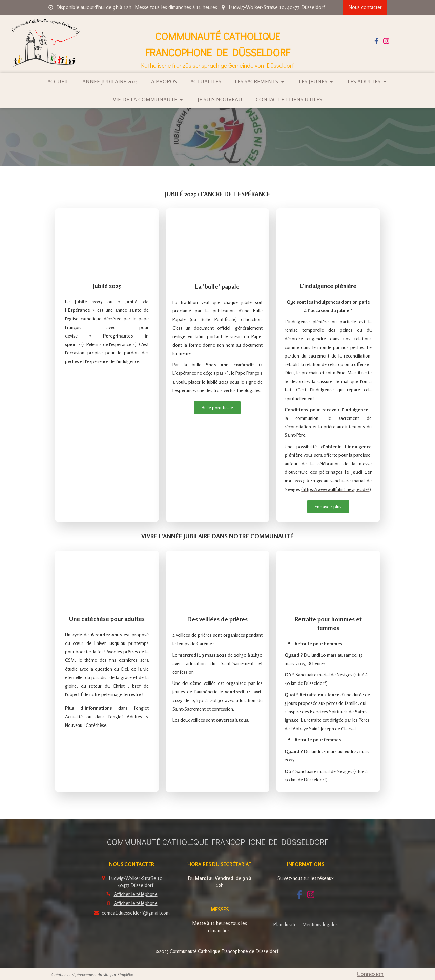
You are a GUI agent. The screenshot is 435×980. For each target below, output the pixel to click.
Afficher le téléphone (136, 894)
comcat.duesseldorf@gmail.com (136, 913)
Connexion (370, 974)
